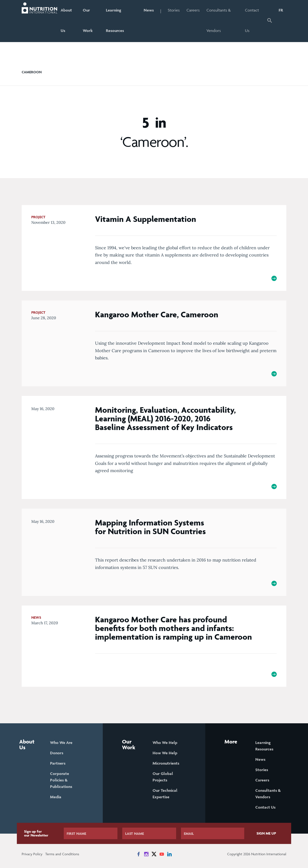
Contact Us (252, 20)
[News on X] (154, 854)
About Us (66, 20)
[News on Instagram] (146, 854)
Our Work (88, 20)
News (149, 10)
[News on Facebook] (139, 854)
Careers (193, 10)
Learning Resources (115, 20)
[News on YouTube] (162, 854)
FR (281, 10)
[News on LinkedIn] (169, 854)
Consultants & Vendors (219, 20)
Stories (174, 10)
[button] (270, 21)
